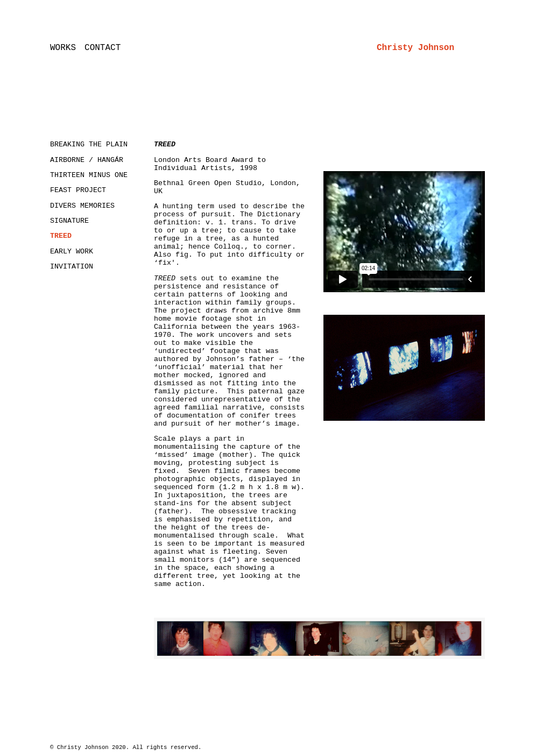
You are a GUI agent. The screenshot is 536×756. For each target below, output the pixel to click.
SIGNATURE (69, 221)
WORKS (63, 48)
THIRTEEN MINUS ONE (89, 175)
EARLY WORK (72, 252)
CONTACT (103, 48)
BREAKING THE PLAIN (89, 144)
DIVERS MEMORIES (82, 206)
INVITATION (72, 267)
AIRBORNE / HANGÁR (87, 160)
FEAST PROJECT (78, 190)
